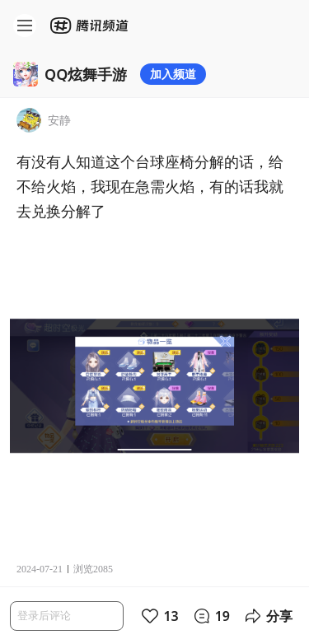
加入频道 (173, 74)
